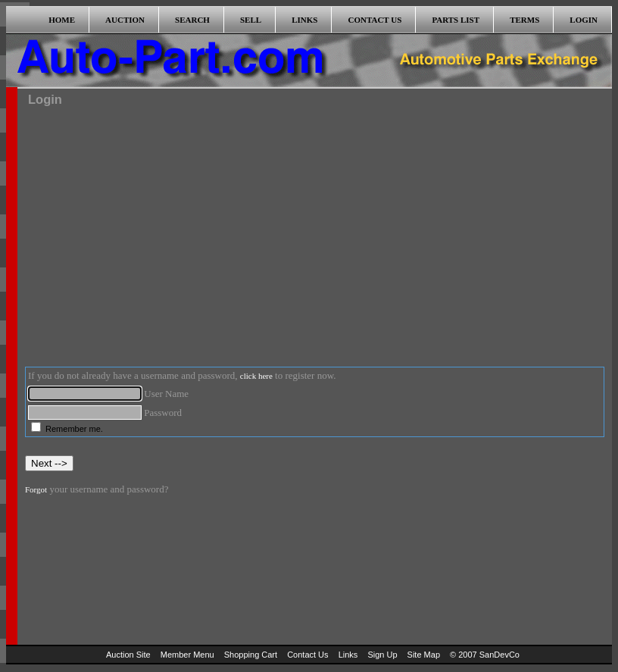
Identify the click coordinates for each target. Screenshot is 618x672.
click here (256, 376)
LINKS (304, 20)
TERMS (524, 20)
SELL (251, 20)
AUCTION (125, 20)
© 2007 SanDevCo (485, 655)
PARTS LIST (456, 20)
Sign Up (382, 655)
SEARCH (192, 20)
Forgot (36, 489)
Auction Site (128, 655)
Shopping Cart (251, 655)
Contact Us (307, 655)
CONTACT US (375, 20)
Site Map (424, 655)
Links (348, 655)
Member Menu (187, 655)
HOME (62, 20)
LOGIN (584, 20)
